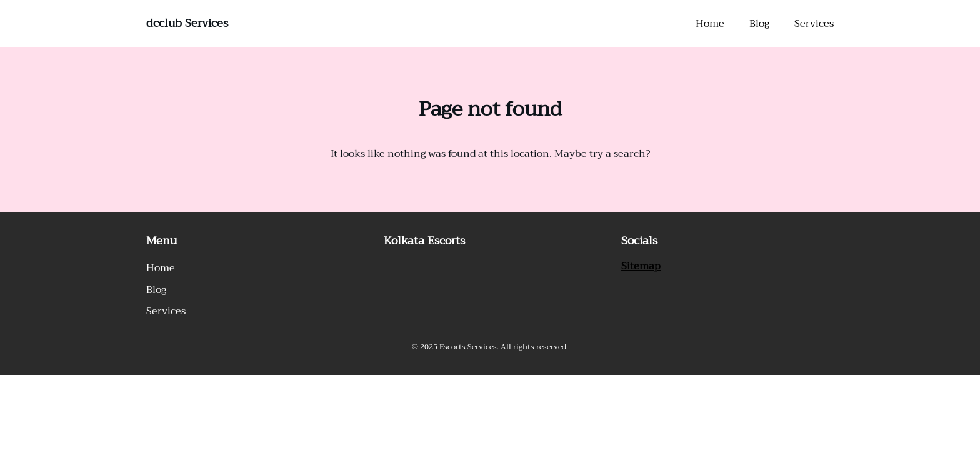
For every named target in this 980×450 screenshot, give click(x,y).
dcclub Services (187, 23)
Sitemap (641, 266)
